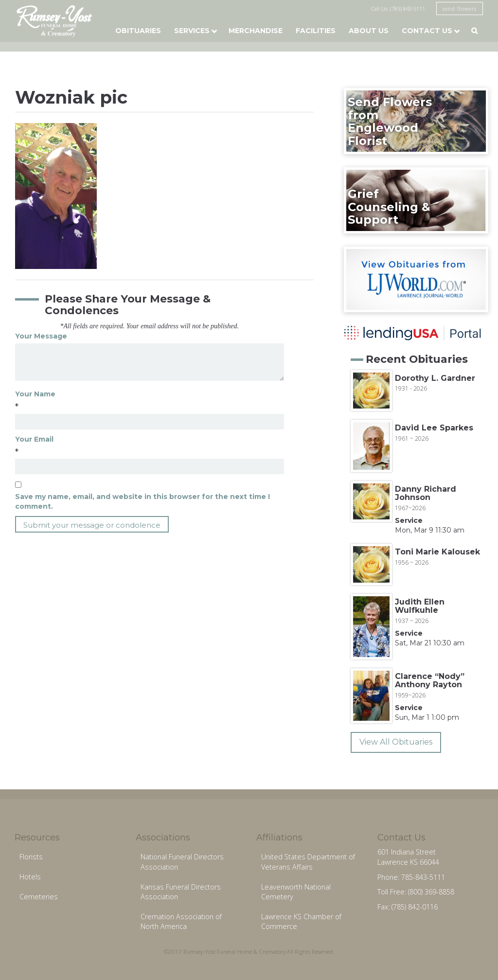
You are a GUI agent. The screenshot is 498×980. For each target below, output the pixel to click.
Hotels (30, 877)
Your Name (35, 394)
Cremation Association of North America (181, 922)
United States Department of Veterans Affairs (308, 862)
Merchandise (256, 31)
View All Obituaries (396, 742)
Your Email (34, 439)
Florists (31, 857)
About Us (369, 31)
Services (192, 31)
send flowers (460, 9)
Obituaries (138, 31)
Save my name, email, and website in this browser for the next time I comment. (142, 501)
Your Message (41, 336)
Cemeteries (39, 897)
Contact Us (427, 31)
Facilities (316, 31)
